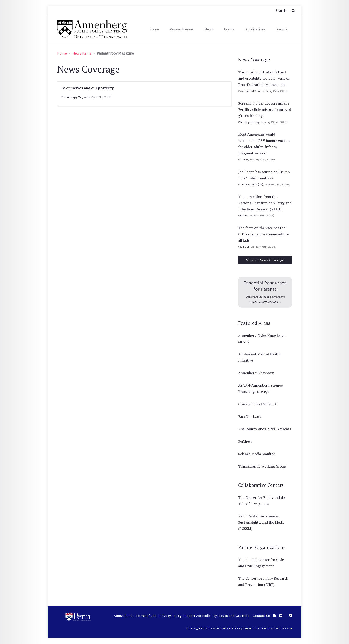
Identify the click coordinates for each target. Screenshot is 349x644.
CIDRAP (244, 159)
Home (154, 29)
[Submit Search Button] (293, 10)
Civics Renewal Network (257, 404)
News (209, 29)
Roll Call (244, 247)
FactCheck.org (250, 416)
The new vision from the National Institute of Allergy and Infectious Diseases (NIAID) (265, 203)
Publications (256, 29)
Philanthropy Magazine (76, 97)
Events (229, 29)
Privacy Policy (170, 616)
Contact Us (261, 616)
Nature (243, 215)
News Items (82, 53)
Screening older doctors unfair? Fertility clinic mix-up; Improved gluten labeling (265, 109)
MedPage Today (249, 122)
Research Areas (182, 29)
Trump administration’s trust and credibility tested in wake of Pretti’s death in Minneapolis (264, 78)
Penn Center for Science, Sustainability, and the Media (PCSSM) (261, 522)
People (282, 29)
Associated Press (250, 91)
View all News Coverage (265, 260)
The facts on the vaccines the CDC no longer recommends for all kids (264, 234)
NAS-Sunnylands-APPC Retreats (265, 429)
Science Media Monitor (257, 454)
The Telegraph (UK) (251, 184)
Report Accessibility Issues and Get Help (217, 616)
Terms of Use (146, 616)
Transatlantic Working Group (262, 466)
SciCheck (245, 441)
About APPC (123, 616)
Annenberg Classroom (256, 373)
